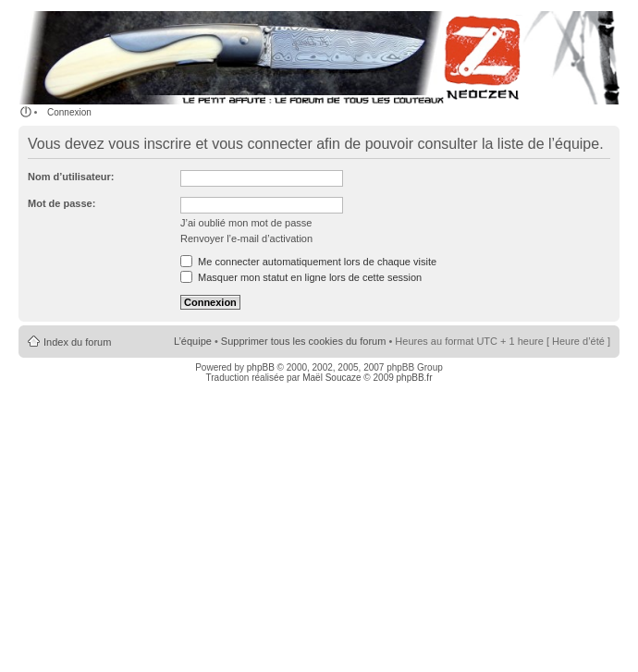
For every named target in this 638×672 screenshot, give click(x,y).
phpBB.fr (415, 378)
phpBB (261, 367)
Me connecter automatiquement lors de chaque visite (308, 262)
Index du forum (77, 342)
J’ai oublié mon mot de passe (246, 223)
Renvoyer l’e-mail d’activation (246, 238)
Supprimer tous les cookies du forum (304, 341)
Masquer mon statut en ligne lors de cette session (301, 277)
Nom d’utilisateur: (71, 177)
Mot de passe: (61, 203)
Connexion (69, 112)
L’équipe (193, 341)
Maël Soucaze (331, 378)
